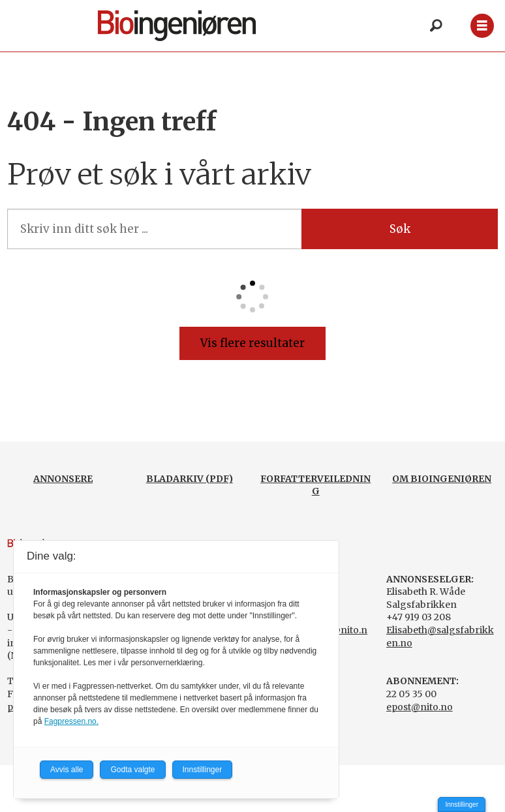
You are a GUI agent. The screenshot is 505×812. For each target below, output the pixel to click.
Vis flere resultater (252, 343)
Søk (400, 229)
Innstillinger (462, 804)
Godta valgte (132, 770)
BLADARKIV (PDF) (190, 479)
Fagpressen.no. (71, 721)
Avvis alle (67, 770)
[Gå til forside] (177, 26)
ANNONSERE (63, 479)
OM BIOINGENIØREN (442, 479)
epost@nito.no (420, 707)
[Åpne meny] (482, 26)
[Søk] (436, 26)
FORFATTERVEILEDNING (315, 485)
